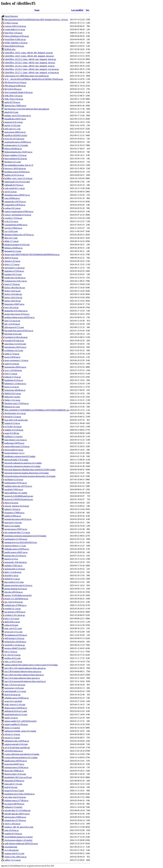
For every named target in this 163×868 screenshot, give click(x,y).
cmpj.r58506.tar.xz (12, 198)
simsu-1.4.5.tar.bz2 (12, 728)
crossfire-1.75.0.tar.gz (13, 218)
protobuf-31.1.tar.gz (13, 609)
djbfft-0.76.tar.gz (11, 258)
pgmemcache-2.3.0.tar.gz (15, 569)
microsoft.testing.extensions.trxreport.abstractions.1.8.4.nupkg (30, 476)
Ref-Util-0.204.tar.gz (13, 89)
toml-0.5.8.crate (11, 787)
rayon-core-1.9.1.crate (13, 632)
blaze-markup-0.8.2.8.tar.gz (16, 159)
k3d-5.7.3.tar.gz (11, 374)
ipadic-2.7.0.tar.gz (12, 354)
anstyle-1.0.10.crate (12, 125)
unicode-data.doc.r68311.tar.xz (17, 814)
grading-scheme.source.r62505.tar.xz (19, 317)
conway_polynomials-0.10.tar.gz (18, 215)
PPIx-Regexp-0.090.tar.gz (15, 86)
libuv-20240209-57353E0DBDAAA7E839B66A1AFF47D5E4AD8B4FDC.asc (37, 410)
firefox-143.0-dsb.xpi (13, 294)
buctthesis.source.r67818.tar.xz (17, 172)
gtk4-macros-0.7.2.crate (14, 327)
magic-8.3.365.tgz (12, 433)
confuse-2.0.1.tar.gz (12, 208)
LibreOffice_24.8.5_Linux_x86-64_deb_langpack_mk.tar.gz (29, 56)
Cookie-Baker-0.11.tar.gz (15, 29)
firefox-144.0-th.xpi (13, 301)
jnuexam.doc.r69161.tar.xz (15, 367)
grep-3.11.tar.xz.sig (12, 321)
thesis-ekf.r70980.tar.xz (14, 771)
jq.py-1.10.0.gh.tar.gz (13, 370)
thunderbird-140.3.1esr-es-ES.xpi (18, 777)
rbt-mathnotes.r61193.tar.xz (16, 635)
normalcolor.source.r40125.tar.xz (18, 519)
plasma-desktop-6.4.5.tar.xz (16, 589)
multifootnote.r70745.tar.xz (16, 483)
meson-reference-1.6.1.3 (14, 453)
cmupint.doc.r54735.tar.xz (15, 202)
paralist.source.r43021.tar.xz (16, 552)
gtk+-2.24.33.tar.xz (12, 324)
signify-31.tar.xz (11, 718)
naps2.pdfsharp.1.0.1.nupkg (16, 493)
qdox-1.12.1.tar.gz (12, 618)
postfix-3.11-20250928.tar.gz (16, 599)
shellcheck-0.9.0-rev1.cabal (16, 711)
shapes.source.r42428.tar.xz (16, 708)
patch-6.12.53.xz (11, 559)
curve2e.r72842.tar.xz (13, 228)
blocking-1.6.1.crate (13, 162)
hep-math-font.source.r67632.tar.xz (19, 331)
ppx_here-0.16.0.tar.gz (14, 602)
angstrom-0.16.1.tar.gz (14, 122)
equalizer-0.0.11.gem (13, 274)
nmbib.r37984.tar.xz (13, 516)
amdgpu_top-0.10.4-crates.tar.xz (18, 115)
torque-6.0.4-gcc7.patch (14, 791)
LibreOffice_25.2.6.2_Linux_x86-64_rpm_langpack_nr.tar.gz (30, 66)
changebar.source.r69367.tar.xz (17, 195)
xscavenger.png (11, 847)
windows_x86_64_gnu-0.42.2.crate (19, 827)
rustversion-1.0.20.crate (14, 688)
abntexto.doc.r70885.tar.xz (15, 106)
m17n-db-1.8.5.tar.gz (13, 427)
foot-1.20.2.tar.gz (11, 307)
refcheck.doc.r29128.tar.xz (15, 642)
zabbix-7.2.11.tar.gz (12, 860)
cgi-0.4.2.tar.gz (11, 192)
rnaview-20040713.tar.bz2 (15, 648)
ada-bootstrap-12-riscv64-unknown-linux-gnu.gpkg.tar (27, 109)
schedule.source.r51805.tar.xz (17, 698)
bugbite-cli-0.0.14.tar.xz (14, 175)
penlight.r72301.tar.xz (13, 566)
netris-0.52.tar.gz (11, 503)
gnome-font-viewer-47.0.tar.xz (17, 314)
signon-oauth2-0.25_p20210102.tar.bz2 (21, 721)
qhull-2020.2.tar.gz (12, 622)
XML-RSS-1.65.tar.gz (13, 96)
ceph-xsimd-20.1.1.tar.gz (15, 188)
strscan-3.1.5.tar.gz (12, 738)
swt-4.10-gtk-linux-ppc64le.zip (17, 748)
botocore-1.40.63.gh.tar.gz (15, 168)
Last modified (77, 10)
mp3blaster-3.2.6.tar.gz (14, 479)
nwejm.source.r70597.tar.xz (16, 529)
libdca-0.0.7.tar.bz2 (12, 397)
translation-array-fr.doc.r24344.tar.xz (19, 794)
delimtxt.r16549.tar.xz (13, 248)
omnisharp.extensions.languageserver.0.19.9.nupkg (25, 536)
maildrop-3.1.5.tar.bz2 (13, 436)
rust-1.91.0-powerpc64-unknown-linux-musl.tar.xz (25, 681)
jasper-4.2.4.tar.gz (12, 364)
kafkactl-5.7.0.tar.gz (13, 377)
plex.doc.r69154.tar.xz (14, 592)
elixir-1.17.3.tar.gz (12, 264)
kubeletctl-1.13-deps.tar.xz (15, 384)
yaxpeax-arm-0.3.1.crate (14, 853)
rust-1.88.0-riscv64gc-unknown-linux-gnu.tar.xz (24, 675)
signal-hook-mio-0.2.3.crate (16, 714)
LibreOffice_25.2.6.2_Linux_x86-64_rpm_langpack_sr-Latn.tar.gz (32, 69)
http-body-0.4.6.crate (13, 334)
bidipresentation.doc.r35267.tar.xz (18, 152)
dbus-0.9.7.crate (11, 238)
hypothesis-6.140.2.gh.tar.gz (16, 337)
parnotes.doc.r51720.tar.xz (15, 556)
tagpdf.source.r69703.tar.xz (16, 761)
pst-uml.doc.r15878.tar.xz (15, 612)
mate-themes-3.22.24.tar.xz (16, 440)
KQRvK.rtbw (10, 49)
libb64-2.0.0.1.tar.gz (13, 393)
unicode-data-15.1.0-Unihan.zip (17, 810)
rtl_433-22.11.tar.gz (12, 655)
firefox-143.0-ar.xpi (12, 291)
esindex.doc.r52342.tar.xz (15, 278)
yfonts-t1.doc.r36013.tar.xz (15, 857)
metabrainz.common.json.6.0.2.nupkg (20, 456)
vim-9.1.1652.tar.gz (12, 824)
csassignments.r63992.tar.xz (16, 225)
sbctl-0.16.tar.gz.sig (12, 695)
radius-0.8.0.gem (11, 625)
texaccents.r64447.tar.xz (14, 764)
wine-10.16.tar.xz (12, 830)
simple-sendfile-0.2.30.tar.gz (16, 724)
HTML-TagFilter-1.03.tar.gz (16, 43)
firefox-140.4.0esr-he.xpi (15, 288)
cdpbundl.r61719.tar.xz (14, 185)
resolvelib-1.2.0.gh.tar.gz (15, 645)
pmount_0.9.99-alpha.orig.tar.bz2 (18, 595)
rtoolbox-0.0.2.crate (13, 658)
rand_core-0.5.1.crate (13, 628)
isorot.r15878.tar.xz (12, 357)
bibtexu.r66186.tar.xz (13, 149)
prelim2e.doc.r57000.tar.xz (15, 605)
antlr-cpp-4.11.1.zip (12, 129)
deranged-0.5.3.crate (13, 251)
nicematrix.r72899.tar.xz (14, 513)
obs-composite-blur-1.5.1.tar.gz (17, 532)
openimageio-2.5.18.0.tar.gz (16, 539)
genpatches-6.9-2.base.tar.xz (16, 311)
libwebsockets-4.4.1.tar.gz (15, 413)
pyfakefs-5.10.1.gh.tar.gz (15, 615)
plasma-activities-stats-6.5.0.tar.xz (18, 585)
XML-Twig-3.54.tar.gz (14, 99)
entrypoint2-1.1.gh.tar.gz (15, 268)
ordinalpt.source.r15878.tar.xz (17, 549)
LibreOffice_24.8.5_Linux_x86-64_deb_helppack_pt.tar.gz (29, 53)
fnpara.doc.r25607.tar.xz (14, 304)
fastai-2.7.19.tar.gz (12, 284)
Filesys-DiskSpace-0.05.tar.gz (17, 36)
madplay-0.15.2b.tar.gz (14, 430)
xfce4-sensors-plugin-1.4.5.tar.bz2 (18, 840)
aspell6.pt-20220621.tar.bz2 (16, 135)
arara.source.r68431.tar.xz (15, 132)
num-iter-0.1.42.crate (13, 523)
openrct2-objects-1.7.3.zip (15, 546)
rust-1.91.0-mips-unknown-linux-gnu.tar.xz (22, 678)
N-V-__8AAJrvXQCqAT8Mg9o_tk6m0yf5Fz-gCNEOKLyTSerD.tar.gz (34, 79)
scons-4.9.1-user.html (13, 701)
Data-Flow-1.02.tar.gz (13, 33)
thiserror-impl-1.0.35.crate (15, 774)
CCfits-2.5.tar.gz (11, 23)
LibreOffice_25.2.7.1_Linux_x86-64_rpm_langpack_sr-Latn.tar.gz (32, 72)
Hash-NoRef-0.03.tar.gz (14, 46)
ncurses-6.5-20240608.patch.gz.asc (19, 496)
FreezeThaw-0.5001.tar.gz (15, 39)
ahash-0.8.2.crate (11, 112)
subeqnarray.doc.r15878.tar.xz (17, 741)
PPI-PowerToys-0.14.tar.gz (15, 82)
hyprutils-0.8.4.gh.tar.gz (14, 341)
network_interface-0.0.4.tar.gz (17, 506)
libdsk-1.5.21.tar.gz (12, 400)
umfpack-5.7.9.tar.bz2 (13, 807)
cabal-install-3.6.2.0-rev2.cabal (17, 182)
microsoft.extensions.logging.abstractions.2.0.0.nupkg (26, 473)
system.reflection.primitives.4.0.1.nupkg (21, 757)
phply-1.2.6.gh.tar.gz (13, 572)
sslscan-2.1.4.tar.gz (12, 734)
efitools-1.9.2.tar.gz (12, 261)
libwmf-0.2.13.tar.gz (13, 417)
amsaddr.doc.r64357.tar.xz (15, 119)
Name (37, 10)
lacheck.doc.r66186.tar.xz (15, 390)
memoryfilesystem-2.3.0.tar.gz (17, 446)
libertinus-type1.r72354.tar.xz (17, 403)
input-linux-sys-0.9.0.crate (15, 344)
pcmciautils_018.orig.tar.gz (16, 562)
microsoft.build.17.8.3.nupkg (16, 460)
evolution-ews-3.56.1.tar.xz (16, 281)
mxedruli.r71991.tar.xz (14, 489)
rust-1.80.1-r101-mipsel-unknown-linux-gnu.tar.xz (25, 668)
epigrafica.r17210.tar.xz (14, 271)
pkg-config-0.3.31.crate (14, 582)
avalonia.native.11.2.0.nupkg (16, 145)
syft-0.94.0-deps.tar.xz (14, 751)
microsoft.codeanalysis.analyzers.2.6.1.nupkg (23, 463)
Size (87, 10)
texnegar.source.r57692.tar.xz (16, 767)
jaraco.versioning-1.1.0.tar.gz (16, 360)
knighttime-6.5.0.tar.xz (14, 380)
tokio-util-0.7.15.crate (13, 784)
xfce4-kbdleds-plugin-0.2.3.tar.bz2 (19, 837)
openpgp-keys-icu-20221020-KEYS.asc (21, 542)
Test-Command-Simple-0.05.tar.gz (19, 92)
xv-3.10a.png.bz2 (12, 850)
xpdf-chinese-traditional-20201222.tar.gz (21, 843)
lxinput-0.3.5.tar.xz (12, 423)
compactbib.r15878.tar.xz (15, 205)
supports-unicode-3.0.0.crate (16, 744)
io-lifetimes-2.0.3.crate (14, 350)
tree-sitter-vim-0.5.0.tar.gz (15, 797)
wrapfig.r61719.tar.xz (13, 834)
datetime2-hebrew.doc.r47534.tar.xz (19, 235)
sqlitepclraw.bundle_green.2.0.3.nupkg (20, 731)
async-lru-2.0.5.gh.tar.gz (14, 139)
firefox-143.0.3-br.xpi (13, 297)
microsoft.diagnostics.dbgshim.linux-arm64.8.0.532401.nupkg (30, 470)
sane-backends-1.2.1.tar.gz (15, 691)
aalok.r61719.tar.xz (12, 102)
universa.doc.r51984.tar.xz (15, 817)
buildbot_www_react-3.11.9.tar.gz (18, 178)
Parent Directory (11, 16)
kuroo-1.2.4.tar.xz (12, 387)
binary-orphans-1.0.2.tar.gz (15, 155)
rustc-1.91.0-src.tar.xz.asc (15, 685)
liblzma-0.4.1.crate (12, 407)
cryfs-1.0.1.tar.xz (11, 221)
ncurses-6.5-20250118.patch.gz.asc (19, 499)
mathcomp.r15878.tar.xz (14, 443)
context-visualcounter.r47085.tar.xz (19, 211)
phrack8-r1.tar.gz (11, 575)
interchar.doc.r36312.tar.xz (15, 347)
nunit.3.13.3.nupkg (12, 526)
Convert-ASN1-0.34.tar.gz (15, 26)
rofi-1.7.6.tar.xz (11, 652)
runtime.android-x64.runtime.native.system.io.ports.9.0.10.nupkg (31, 665)
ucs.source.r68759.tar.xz (14, 804)
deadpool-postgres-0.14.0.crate (17, 245)
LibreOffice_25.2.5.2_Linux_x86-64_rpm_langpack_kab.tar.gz (30, 59)
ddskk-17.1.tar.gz (12, 241)
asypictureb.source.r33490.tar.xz (18, 142)
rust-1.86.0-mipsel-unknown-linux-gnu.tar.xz (23, 671)
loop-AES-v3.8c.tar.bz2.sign (16, 420)
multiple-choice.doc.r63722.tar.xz (18, 486)
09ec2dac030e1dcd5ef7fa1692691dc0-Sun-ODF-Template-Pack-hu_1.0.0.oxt (36, 20)
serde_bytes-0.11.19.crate (15, 705)
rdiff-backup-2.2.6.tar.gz (14, 638)
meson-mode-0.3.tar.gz (14, 450)
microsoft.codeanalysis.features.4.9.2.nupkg (22, 466)
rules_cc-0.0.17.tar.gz (13, 661)
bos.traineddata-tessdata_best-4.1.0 (19, 165)
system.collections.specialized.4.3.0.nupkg (22, 754)
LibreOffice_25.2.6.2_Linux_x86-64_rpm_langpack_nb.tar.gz (30, 63)
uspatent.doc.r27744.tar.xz (15, 820)
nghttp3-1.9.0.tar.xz (12, 509)
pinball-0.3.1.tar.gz (12, 579)
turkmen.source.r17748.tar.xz (16, 800)
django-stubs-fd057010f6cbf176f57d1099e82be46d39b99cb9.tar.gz (32, 254)
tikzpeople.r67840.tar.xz (14, 781)
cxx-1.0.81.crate (11, 231)
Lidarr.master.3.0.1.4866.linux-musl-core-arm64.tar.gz (27, 76)
